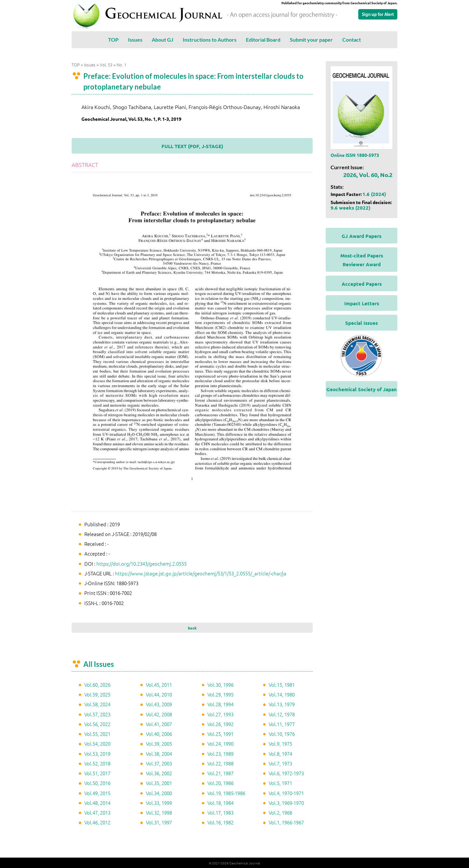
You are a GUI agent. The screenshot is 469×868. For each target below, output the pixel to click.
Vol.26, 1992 (220, 724)
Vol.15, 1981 (282, 684)
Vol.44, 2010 (159, 694)
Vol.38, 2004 (159, 753)
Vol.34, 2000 (159, 793)
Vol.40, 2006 (159, 733)
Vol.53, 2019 (97, 753)
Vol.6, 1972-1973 (286, 773)
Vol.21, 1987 (220, 773)
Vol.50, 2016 (97, 783)
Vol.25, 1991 (220, 733)
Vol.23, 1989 (220, 753)
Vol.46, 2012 (97, 822)
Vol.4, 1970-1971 (286, 793)
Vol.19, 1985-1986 (226, 793)
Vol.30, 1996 (220, 684)
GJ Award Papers (362, 236)
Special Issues (362, 323)
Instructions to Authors (210, 40)
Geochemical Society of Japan (362, 389)
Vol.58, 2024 (97, 704)
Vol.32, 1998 (159, 812)
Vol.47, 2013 (97, 812)
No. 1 (121, 64)
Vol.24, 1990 (220, 743)
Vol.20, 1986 (220, 783)
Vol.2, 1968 (280, 812)
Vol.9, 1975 (280, 743)
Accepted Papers (362, 283)
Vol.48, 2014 (97, 802)
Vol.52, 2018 (97, 763)
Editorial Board (263, 40)
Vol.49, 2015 (97, 793)
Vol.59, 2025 (97, 694)
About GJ (163, 40)
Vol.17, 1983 (220, 812)
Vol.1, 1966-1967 (286, 822)
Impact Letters (362, 303)
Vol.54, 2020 (97, 743)
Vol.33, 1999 (159, 802)
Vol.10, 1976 (282, 733)
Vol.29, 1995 (220, 694)
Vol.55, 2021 (97, 733)
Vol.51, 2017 (97, 773)
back (192, 627)
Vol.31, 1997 (159, 822)
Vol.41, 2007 (159, 724)
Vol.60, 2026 (97, 684)
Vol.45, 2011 (159, 684)
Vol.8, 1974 (280, 753)
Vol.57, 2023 (97, 714)
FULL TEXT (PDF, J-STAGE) (192, 146)
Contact (352, 40)
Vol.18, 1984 (220, 802)
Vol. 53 (106, 64)
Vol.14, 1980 (282, 694)
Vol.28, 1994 (220, 704)
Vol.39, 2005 (159, 743)
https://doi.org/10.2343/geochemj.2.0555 (142, 563)
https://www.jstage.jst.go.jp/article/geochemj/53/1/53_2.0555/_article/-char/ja (201, 573)
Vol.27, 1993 (220, 714)
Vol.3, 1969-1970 (286, 802)
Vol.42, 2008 (159, 714)
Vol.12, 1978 (282, 714)
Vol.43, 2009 (159, 704)
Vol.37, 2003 (159, 763)
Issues (135, 40)
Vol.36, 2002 (159, 773)
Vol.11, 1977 (282, 724)
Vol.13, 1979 (282, 704)
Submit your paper (311, 40)
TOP (113, 40)
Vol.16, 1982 (220, 822)
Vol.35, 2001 (159, 783)
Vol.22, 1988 (220, 763)
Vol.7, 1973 (280, 763)
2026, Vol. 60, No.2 (368, 174)
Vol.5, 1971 (280, 783)
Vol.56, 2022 (97, 724)
